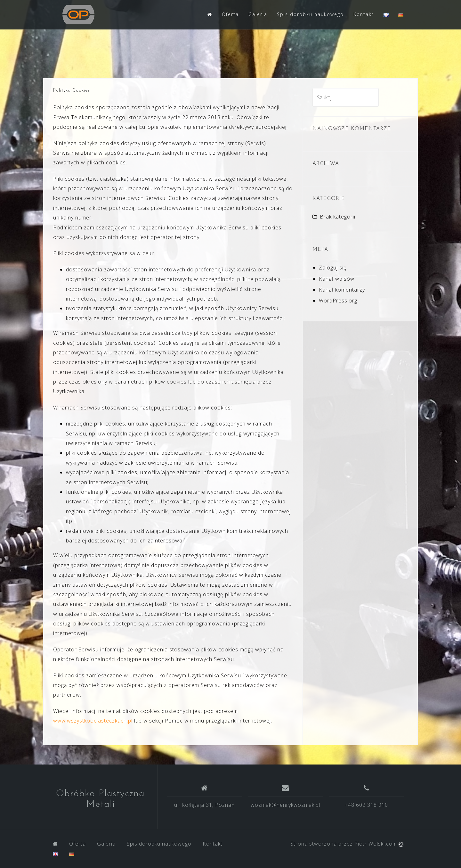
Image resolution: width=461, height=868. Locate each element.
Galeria (258, 14)
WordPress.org (338, 301)
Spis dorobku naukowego (310, 14)
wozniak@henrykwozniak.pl (285, 805)
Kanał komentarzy (342, 290)
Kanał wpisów (337, 279)
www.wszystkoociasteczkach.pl (93, 721)
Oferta (230, 14)
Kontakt (364, 14)
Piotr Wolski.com (379, 844)
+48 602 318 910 (366, 805)
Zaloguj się (333, 268)
